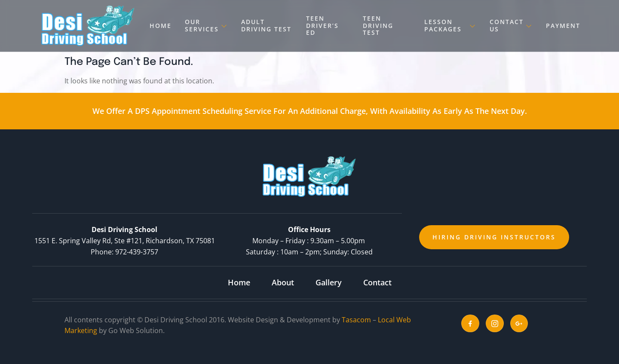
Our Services (206, 25)
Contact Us (512, 25)
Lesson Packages (451, 25)
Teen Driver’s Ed (322, 26)
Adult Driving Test (265, 25)
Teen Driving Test (378, 26)
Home (161, 26)
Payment (563, 26)
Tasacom (356, 320)
